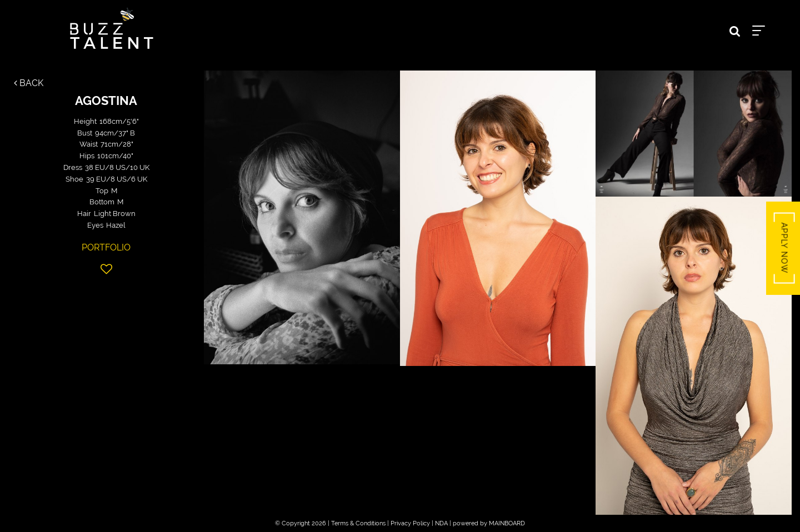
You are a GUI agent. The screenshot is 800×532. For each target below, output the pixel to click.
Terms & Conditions (358, 523)
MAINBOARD (507, 523)
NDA (441, 523)
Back (29, 83)
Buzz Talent (112, 28)
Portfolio (106, 247)
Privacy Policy (410, 523)
